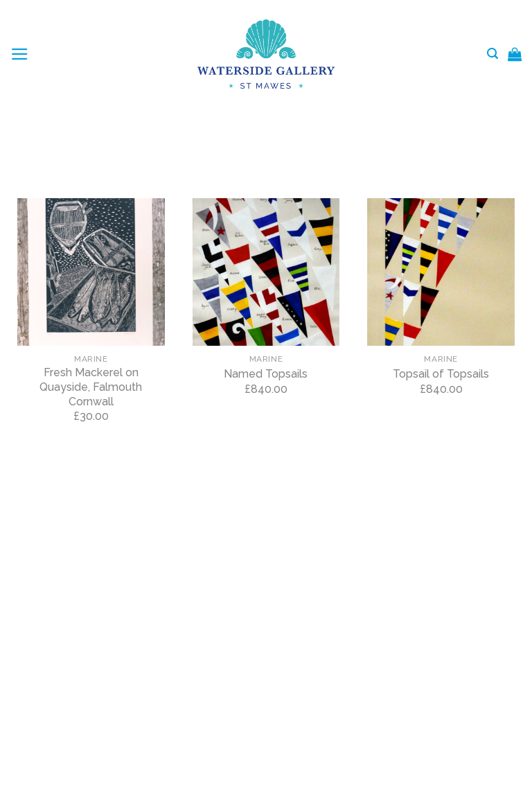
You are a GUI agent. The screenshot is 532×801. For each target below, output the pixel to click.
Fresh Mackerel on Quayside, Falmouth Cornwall (91, 387)
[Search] (493, 54)
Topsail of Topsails (441, 374)
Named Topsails (266, 374)
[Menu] (20, 54)
